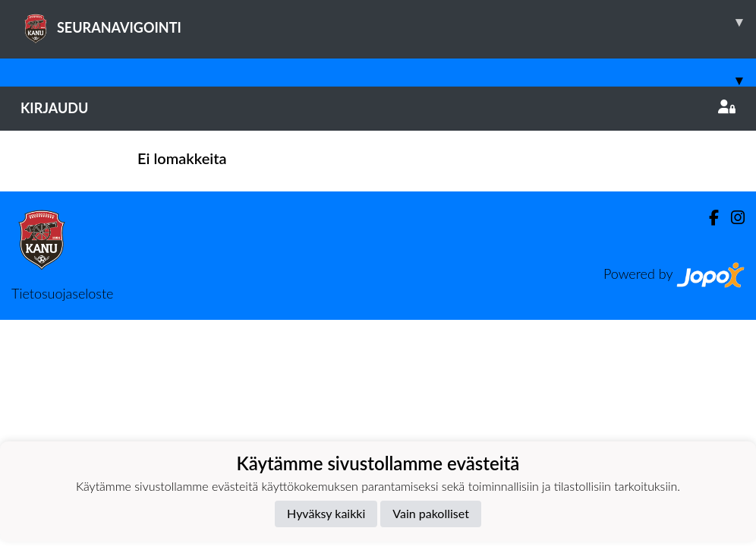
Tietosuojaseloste (62, 293)
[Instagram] (732, 218)
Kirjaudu (378, 108)
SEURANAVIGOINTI (388, 22)
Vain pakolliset (431, 513)
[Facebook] (708, 218)
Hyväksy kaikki (326, 513)
